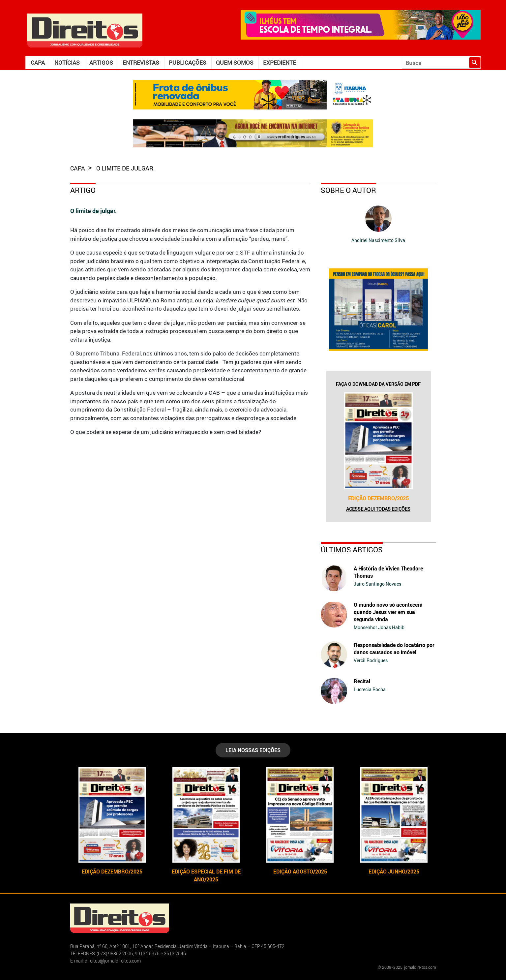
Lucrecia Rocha (370, 689)
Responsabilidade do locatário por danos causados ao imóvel (394, 649)
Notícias (67, 62)
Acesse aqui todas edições (378, 509)
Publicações (188, 62)
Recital (362, 681)
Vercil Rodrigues (371, 660)
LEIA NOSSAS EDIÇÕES (253, 750)
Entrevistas (141, 62)
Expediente (280, 62)
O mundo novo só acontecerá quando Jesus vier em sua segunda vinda (388, 612)
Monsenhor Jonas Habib (379, 627)
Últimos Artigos (352, 550)
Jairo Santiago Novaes (377, 584)
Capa (38, 62)
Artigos (101, 62)
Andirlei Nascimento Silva (378, 240)
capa (78, 168)
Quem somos (235, 62)
